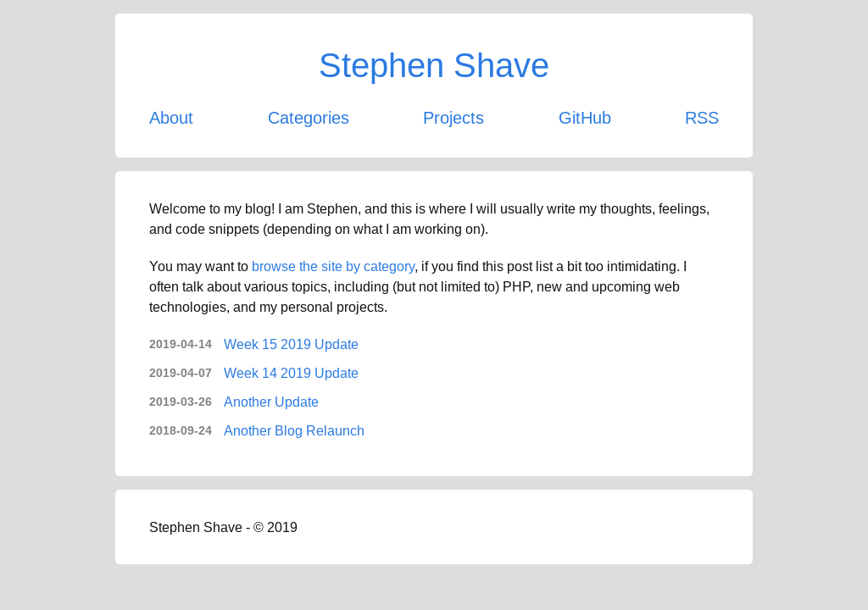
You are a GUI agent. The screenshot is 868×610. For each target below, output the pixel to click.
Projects (453, 117)
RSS (702, 117)
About (171, 117)
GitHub (585, 117)
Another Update (271, 402)
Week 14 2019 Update (291, 373)
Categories (309, 117)
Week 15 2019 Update (291, 344)
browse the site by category (333, 266)
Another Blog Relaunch (294, 430)
